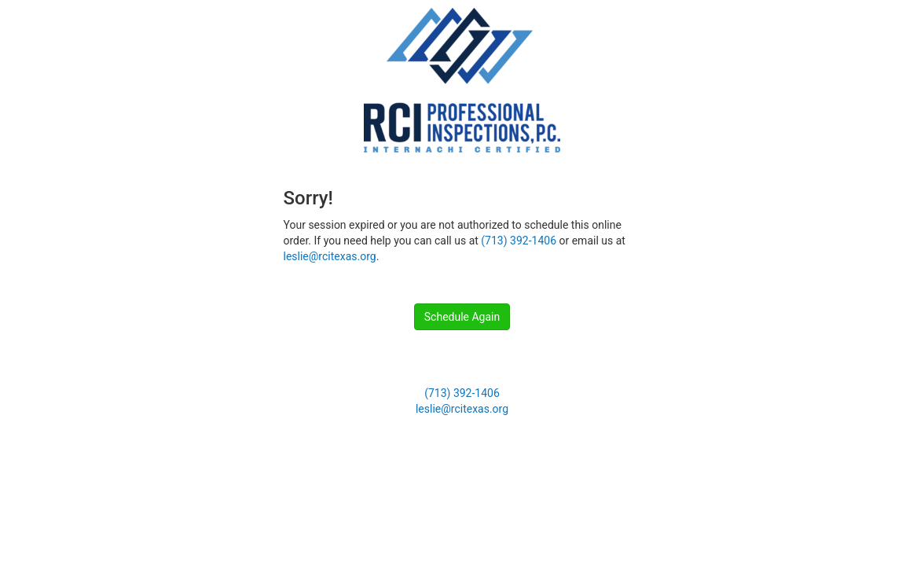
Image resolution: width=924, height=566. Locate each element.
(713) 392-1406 (519, 241)
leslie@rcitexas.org (330, 256)
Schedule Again (462, 317)
